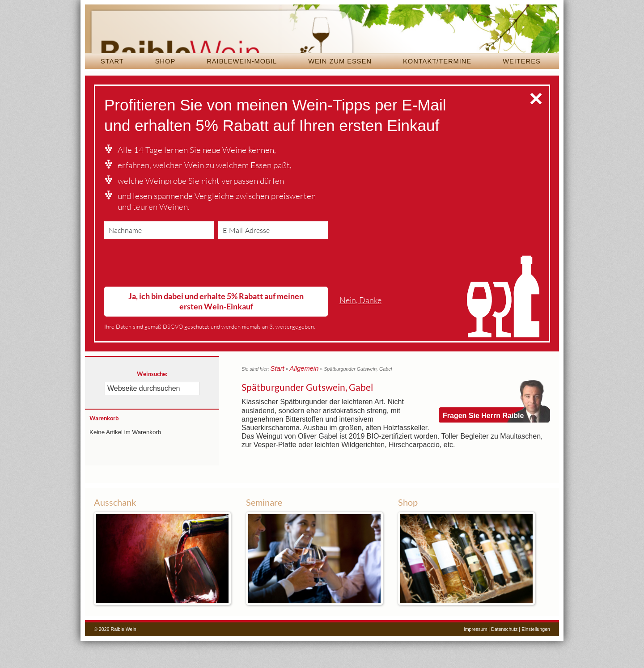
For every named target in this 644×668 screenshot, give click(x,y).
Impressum (476, 656)
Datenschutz (504, 656)
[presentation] (172, 292)
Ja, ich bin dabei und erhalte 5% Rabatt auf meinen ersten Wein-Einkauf (216, 328)
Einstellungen (536, 656)
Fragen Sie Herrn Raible (483, 427)
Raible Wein (322, 42)
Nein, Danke (360, 328)
